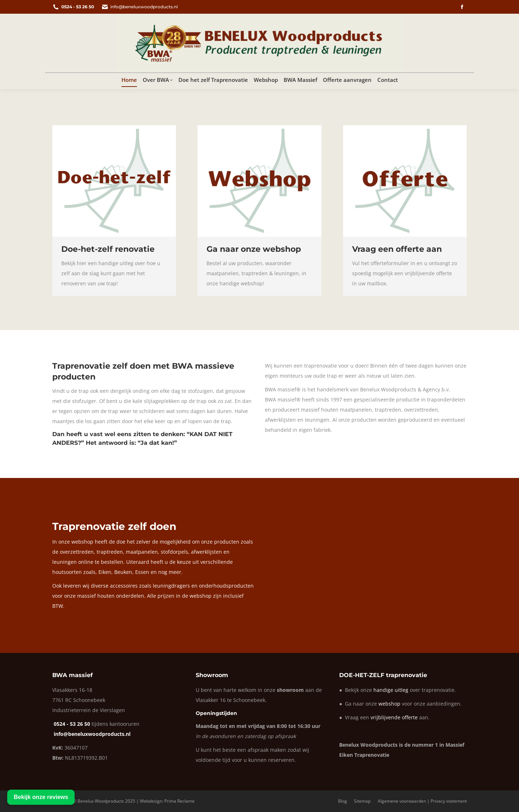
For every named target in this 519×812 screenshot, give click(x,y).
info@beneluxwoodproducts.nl (139, 7)
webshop (389, 704)
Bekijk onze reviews (41, 797)
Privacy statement (449, 801)
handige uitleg (391, 690)
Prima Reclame (179, 801)
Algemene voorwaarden (402, 801)
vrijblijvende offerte (394, 717)
